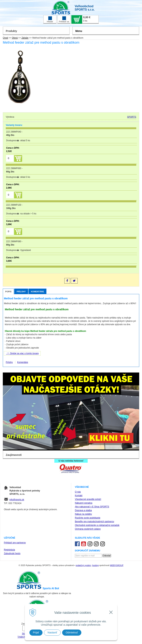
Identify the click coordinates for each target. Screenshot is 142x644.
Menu (79, 31)
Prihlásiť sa (64, 19)
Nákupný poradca (84, 503)
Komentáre (37, 292)
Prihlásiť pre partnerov (15, 543)
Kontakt (79, 496)
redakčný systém (83, 565)
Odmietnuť (72, 632)
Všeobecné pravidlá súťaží (88, 499)
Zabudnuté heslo (12, 553)
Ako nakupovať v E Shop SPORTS (92, 507)
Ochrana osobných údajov (88, 529)
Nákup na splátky (83, 514)
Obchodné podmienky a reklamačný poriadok (97, 525)
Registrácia (9, 550)
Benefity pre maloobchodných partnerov (94, 522)
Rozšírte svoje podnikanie (88, 518)
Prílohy (21, 292)
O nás (78, 492)
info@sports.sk (17, 500)
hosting (95, 565)
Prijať (36, 632)
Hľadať (50, 19)
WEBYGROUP (117, 565)
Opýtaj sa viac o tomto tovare (22, 353)
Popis (8, 292)
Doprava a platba (83, 510)
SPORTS (132, 117)
